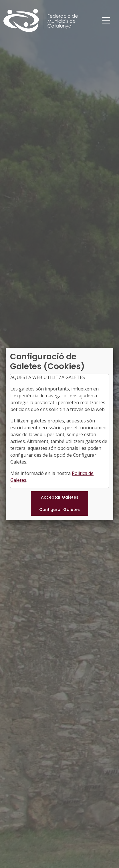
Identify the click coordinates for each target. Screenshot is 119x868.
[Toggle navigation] (106, 20)
